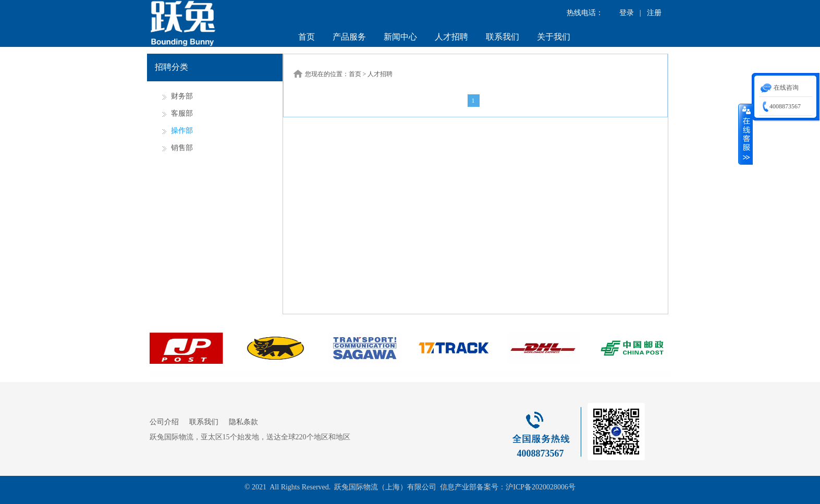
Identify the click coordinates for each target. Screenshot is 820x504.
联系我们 (503, 37)
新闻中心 (400, 37)
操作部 (182, 131)
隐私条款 (243, 422)
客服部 (182, 113)
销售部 (182, 148)
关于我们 (554, 37)
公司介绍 (164, 422)
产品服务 (349, 37)
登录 (627, 13)
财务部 (182, 96)
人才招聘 (451, 37)
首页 (307, 37)
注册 (654, 13)
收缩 (745, 134)
